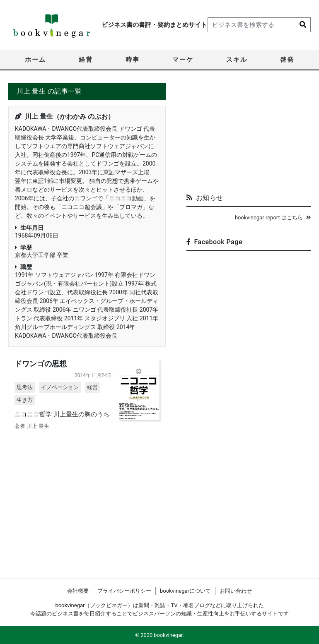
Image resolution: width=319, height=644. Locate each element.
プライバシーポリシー (124, 591)
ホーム (35, 60)
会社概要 (78, 591)
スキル (237, 60)
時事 (133, 60)
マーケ (183, 60)
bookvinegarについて (185, 591)
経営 (86, 60)
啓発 (287, 60)
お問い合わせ (236, 591)
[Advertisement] (249, 135)
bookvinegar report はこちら (273, 217)
